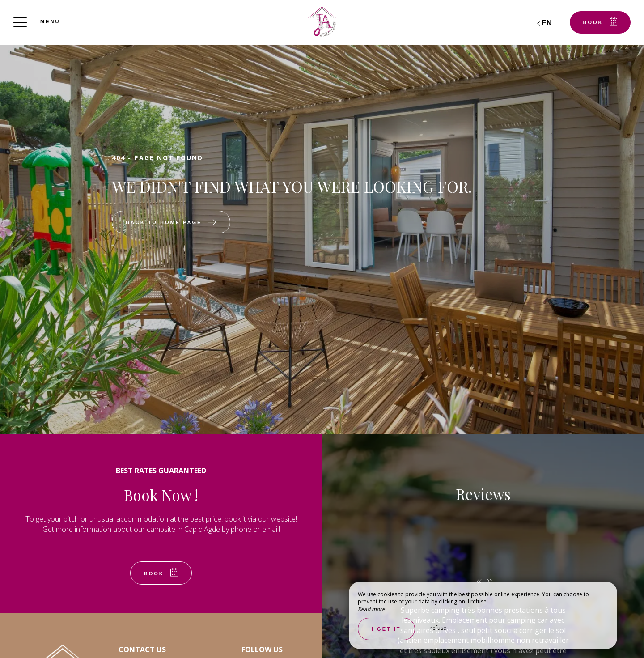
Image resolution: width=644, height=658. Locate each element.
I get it (386, 629)
